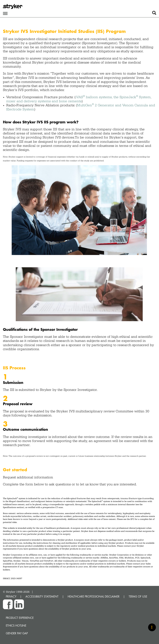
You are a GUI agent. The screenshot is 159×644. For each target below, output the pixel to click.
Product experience (20, 618)
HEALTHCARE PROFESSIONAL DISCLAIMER (94, 596)
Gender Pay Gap (17, 633)
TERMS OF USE (138, 596)
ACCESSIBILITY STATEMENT (42, 596)
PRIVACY (11, 596)
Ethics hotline (16, 626)
